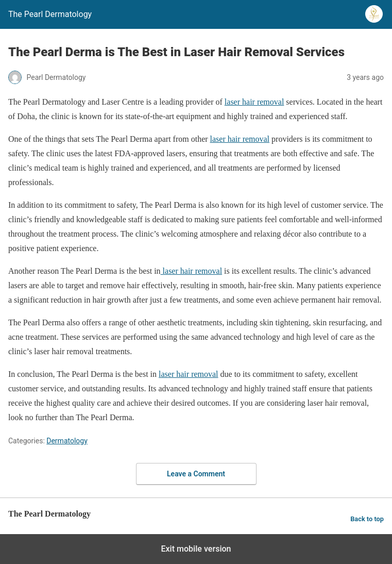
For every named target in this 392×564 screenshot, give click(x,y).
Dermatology (67, 441)
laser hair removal (254, 102)
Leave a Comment (196, 474)
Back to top (367, 519)
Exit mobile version (196, 549)
